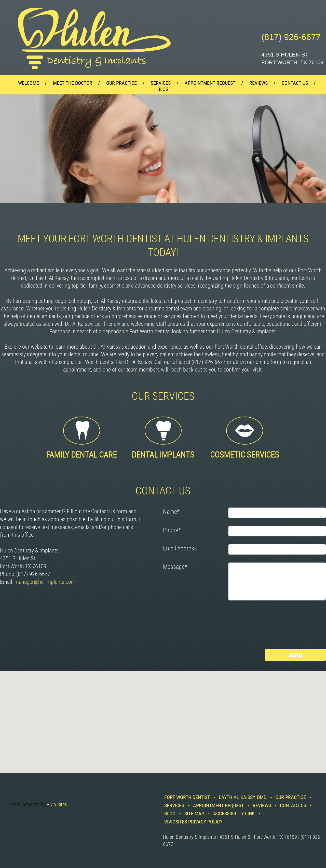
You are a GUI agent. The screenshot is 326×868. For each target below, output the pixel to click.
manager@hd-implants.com (45, 582)
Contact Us (295, 83)
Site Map (194, 813)
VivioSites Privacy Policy (193, 822)
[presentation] (184, 627)
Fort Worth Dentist (187, 797)
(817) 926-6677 (291, 37)
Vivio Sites (57, 804)
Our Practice (121, 83)
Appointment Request (210, 83)
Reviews (259, 83)
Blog (163, 89)
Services (161, 83)
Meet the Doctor (73, 83)
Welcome (29, 83)
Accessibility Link (234, 813)
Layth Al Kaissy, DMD (243, 797)
